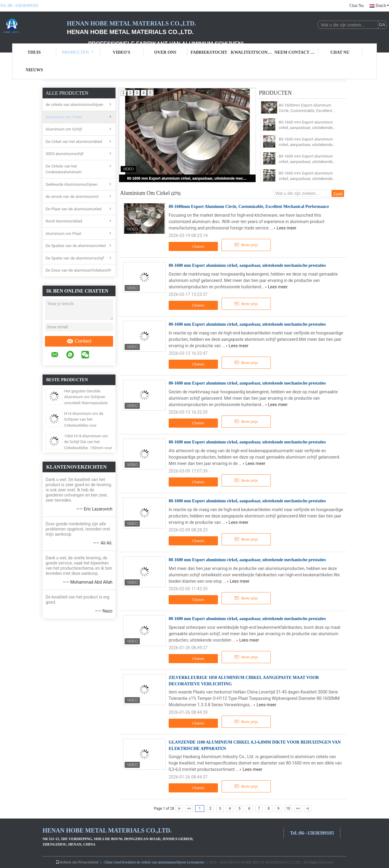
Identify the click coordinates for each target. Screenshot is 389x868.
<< (189, 809)
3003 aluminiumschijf (65, 154)
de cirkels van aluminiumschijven (74, 105)
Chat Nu (357, 6)
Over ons (165, 52)
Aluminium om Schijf (64, 129)
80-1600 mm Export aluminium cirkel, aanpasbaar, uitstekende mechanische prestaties (188, 178)
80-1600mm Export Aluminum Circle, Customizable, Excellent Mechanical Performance (305, 108)
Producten (78, 52)
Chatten (194, 246)
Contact (79, 341)
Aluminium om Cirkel (64, 117)
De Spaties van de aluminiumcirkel (76, 246)
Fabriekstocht (209, 52)
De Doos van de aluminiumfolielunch (78, 270)
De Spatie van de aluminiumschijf (75, 258)
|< (179, 809)
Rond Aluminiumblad (64, 221)
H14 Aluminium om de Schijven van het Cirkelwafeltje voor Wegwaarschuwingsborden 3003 (88, 425)
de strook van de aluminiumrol (72, 197)
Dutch (382, 6)
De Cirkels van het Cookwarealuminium (64, 169)
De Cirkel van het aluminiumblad (74, 142)
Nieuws (34, 70)
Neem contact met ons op (297, 52)
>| (307, 809)
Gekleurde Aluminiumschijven (72, 184)
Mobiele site (67, 862)
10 (288, 809)
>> (298, 809)
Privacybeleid (88, 862)
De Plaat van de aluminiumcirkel (74, 209)
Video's (122, 52)
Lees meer (286, 228)
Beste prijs (246, 245)
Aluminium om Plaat (63, 234)
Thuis (34, 52)
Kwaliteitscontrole (253, 52)
